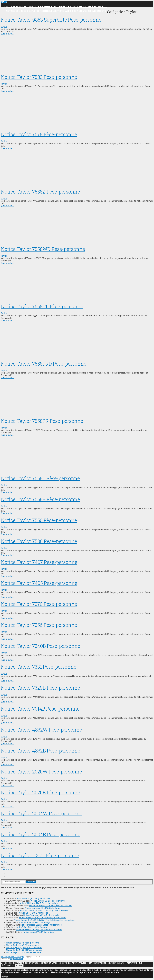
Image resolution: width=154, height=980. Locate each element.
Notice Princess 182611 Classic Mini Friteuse (41, 925)
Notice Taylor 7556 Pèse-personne (39, 520)
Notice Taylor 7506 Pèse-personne (39, 541)
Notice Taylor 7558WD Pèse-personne (43, 249)
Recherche (31, 882)
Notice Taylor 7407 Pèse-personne (39, 562)
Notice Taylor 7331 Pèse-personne (39, 667)
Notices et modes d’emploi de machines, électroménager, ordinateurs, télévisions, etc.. (57, 7)
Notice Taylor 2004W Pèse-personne (42, 813)
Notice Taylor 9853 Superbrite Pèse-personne (51, 20)
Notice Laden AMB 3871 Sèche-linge (42, 908)
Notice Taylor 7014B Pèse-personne (40, 709)
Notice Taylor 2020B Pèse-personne (41, 792)
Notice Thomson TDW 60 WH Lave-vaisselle (51, 906)
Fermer (4, 977)
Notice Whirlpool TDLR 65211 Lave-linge (39, 903)
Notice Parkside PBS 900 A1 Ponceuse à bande (39, 930)
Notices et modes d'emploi (13, 957)
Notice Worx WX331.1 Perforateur (32, 927)
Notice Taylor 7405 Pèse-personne (39, 583)
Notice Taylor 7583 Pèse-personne (39, 77)
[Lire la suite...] (8, 34)
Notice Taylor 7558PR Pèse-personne (42, 421)
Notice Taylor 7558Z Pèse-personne (40, 192)
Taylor (4, 27)
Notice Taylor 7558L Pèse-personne (40, 478)
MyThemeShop (17, 959)
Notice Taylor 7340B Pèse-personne (41, 646)
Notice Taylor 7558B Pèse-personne (40, 499)
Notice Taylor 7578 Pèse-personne (39, 134)
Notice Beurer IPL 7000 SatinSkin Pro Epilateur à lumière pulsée (44, 920)
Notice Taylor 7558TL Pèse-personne (42, 306)
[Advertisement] (77, 54)
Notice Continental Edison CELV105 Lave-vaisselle (44, 910)
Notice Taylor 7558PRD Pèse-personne (44, 364)
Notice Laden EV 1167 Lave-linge (38, 932)
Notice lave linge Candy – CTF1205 (33, 898)
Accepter (19, 965)
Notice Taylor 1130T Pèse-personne (40, 855)
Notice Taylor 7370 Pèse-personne (39, 604)
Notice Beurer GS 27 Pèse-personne (48, 901)
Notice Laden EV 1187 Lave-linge (34, 922)
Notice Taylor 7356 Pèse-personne (39, 625)
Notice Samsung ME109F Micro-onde (41, 915)
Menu (4, 2)
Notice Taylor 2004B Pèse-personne (41, 834)
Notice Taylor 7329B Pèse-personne (41, 688)
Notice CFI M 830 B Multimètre (34, 913)
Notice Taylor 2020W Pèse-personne (41, 772)
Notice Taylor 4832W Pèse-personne (42, 730)
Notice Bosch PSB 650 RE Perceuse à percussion (42, 918)
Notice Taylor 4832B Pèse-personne (41, 751)
